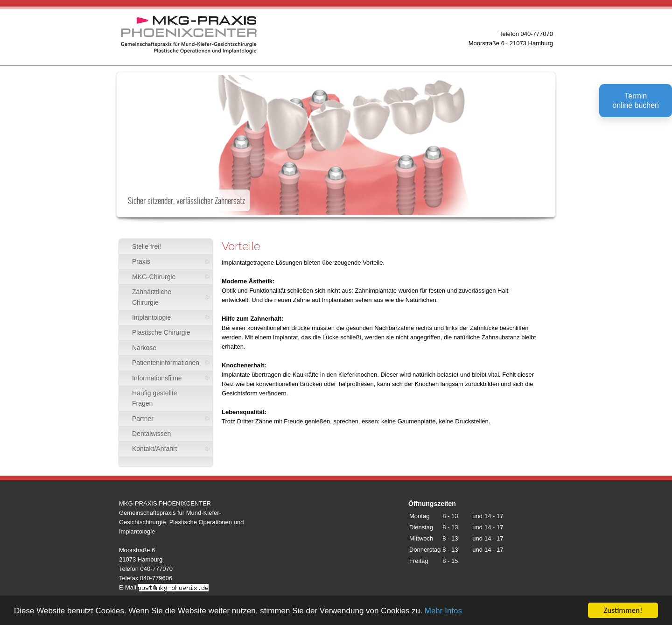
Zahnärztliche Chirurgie (152, 297)
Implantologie (151, 317)
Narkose (144, 348)
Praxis (141, 261)
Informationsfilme (157, 378)
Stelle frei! (147, 246)
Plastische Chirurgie (161, 332)
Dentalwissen (151, 434)
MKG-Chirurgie (154, 277)
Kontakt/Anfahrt (155, 449)
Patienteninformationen (166, 363)
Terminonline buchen (636, 101)
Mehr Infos (443, 611)
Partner (143, 419)
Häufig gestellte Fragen (155, 398)
